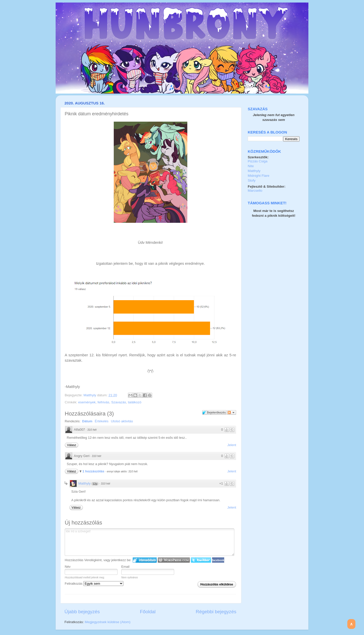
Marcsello (255, 191)
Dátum (87, 421)
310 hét (92, 430)
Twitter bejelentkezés (201, 560)
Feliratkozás (94, 584)
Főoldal (148, 612)
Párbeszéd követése (232, 412)
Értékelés (102, 421)
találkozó (135, 402)
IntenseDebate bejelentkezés (145, 560)
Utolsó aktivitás (122, 421)
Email (126, 567)
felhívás (104, 402)
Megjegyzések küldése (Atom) (108, 622)
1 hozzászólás (94, 471)
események (87, 402)
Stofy (252, 180)
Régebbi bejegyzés (216, 612)
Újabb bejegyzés (82, 612)
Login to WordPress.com (174, 560)
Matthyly (90, 395)
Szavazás (119, 402)
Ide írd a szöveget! (150, 542)
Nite (251, 166)
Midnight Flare (259, 176)
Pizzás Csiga (258, 161)
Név (68, 567)
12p (95, 484)
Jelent (232, 445)
